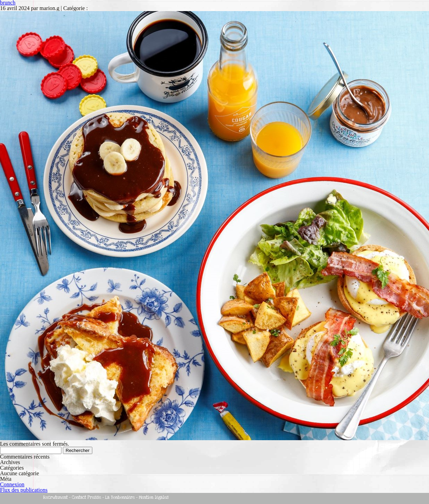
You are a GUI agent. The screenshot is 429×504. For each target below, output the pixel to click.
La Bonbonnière (120, 498)
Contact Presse (86, 498)
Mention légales (154, 498)
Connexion (12, 484)
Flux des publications (24, 490)
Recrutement (55, 498)
